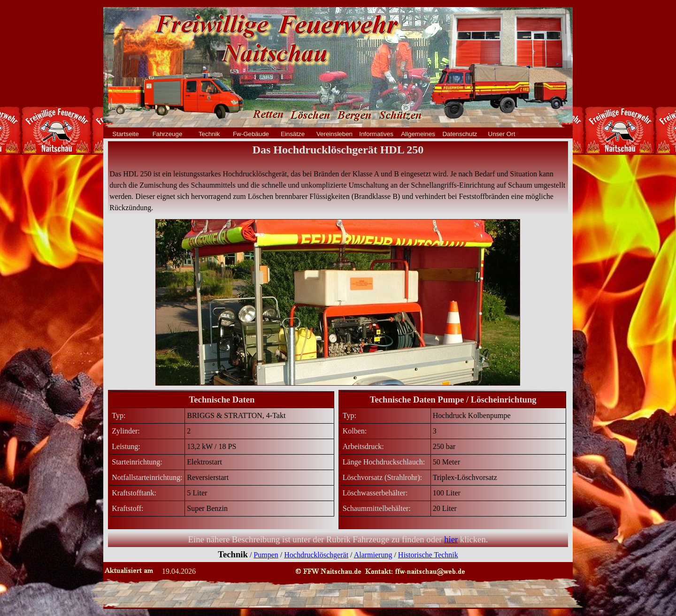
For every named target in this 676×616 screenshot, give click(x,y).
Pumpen (266, 555)
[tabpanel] (338, 178)
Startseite (125, 134)
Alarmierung (373, 555)
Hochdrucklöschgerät (316, 555)
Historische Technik (428, 555)
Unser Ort (502, 134)
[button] (415, 571)
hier (451, 539)
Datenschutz (460, 134)
